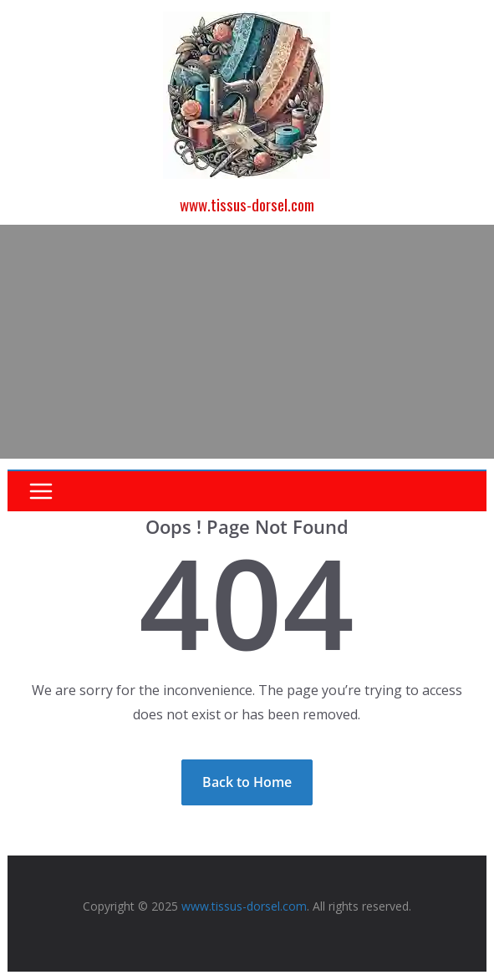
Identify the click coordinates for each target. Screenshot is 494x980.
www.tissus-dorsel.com (247, 204)
